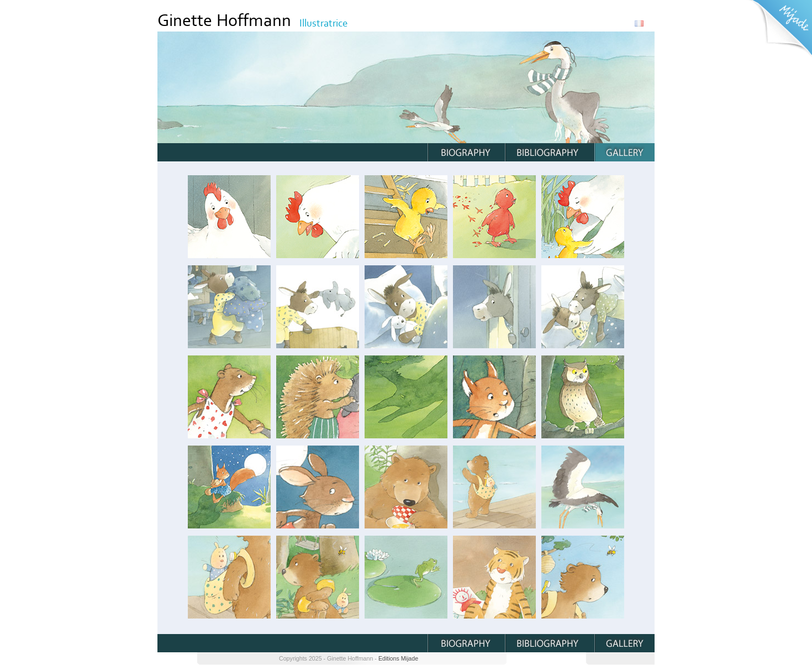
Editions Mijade (398, 658)
